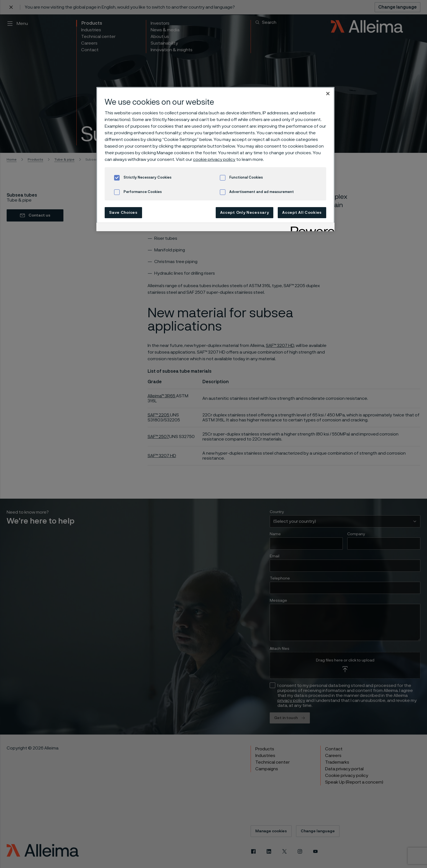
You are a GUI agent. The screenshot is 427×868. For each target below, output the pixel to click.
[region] (215, 159)
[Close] (328, 94)
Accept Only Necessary (245, 213)
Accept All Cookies (302, 213)
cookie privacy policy (214, 159)
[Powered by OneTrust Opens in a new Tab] (311, 228)
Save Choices (123, 213)
